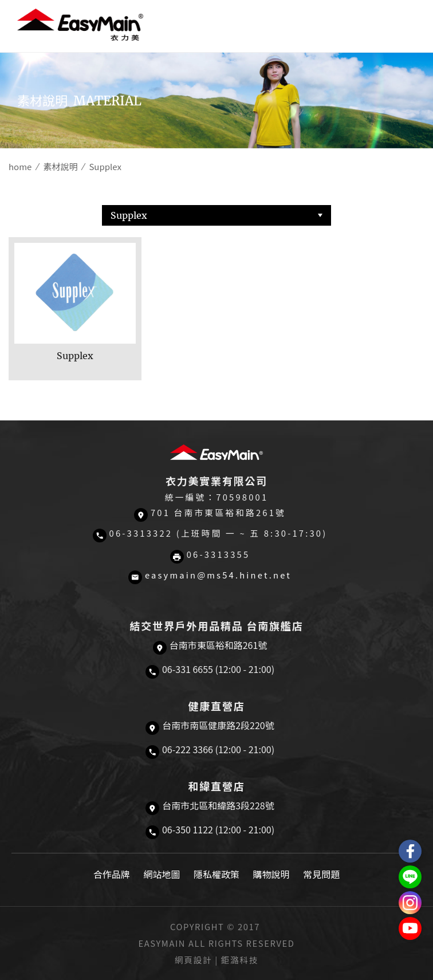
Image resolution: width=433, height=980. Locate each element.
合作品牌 (112, 874)
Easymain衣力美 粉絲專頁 (410, 851)
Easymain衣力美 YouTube (410, 928)
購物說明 (271, 874)
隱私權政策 (216, 874)
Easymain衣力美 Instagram (410, 903)
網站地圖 (162, 874)
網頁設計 (193, 960)
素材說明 (60, 166)
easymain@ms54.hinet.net (218, 575)
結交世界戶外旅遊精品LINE (410, 877)
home (20, 166)
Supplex (129, 215)
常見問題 (321, 874)
